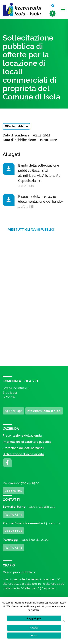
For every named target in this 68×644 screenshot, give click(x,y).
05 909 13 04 (13, 514)
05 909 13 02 (13, 531)
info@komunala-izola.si (44, 411)
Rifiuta (34, 636)
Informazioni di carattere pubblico (27, 442)
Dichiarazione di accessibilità (23, 454)
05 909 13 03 (13, 547)
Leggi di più (34, 618)
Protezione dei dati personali (23, 448)
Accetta (34, 628)
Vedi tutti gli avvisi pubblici (31, 230)
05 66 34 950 (14, 411)
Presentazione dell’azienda (22, 436)
